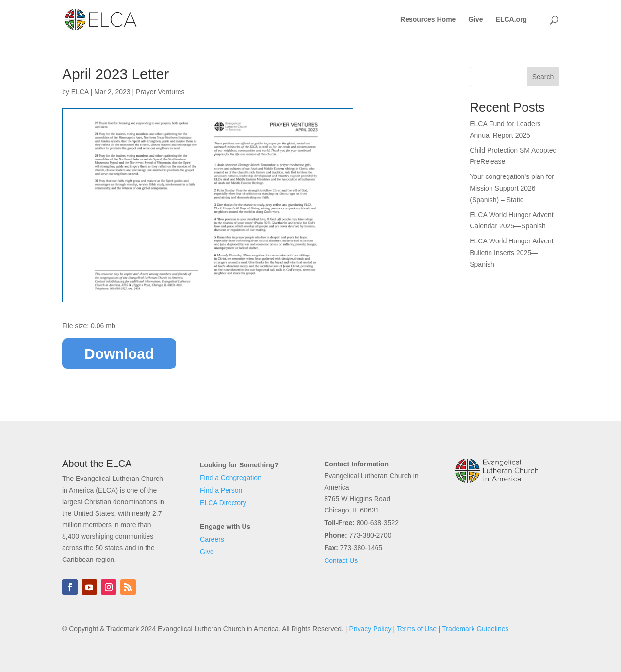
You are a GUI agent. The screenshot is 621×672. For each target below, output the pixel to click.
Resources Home (428, 20)
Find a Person (221, 490)
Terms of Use (417, 629)
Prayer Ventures (160, 92)
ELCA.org (512, 20)
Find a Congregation (231, 478)
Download (119, 354)
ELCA (80, 92)
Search (543, 77)
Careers (212, 539)
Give (475, 20)
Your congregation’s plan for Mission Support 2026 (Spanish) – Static (512, 188)
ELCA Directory (223, 503)
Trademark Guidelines (475, 629)
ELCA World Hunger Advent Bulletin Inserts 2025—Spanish (512, 253)
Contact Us (341, 560)
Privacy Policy (370, 629)
